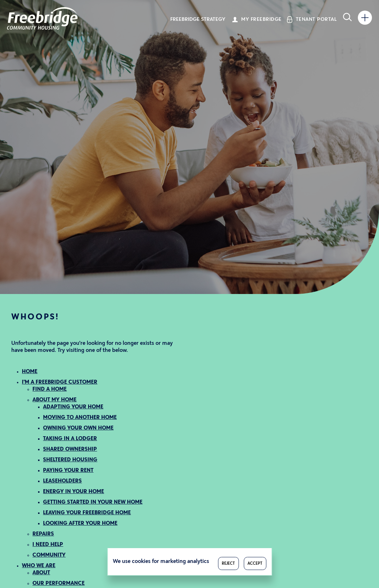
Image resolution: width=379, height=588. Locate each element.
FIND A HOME (50, 389)
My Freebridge (261, 20)
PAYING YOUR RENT (68, 471)
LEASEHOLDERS (62, 481)
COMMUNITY (49, 555)
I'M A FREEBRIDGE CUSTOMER (60, 382)
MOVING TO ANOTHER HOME (80, 418)
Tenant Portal (316, 20)
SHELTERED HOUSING (70, 460)
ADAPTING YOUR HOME (73, 407)
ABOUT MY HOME (54, 400)
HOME (30, 372)
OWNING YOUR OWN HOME (78, 428)
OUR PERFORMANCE (59, 584)
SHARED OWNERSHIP (70, 449)
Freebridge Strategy (198, 20)
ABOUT (41, 573)
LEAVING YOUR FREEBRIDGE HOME (87, 513)
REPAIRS (43, 534)
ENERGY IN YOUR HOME (74, 492)
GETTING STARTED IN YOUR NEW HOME (93, 502)
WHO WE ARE (39, 566)
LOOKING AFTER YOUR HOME (80, 524)
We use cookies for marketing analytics (161, 562)
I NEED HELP (48, 545)
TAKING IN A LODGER (70, 439)
